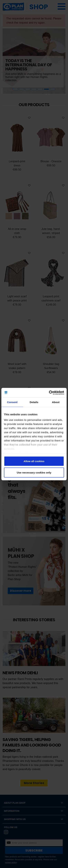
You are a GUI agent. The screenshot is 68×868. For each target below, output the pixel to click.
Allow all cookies (34, 461)
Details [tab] (34, 402)
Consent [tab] (12, 402)
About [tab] (56, 402)
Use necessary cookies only (34, 472)
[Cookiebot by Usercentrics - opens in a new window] (49, 393)
